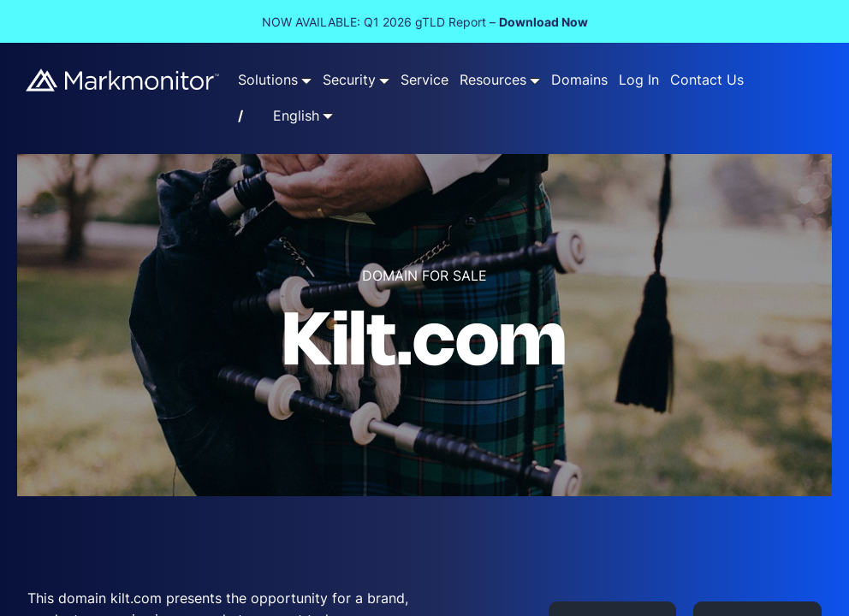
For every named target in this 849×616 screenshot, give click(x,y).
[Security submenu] (384, 80)
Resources (493, 80)
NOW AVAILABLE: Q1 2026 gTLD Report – (425, 22)
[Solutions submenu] (306, 80)
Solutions (268, 80)
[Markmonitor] (123, 80)
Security (349, 80)
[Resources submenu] (535, 80)
